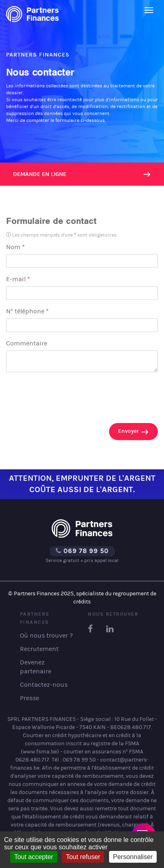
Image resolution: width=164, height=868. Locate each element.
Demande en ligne (40, 174)
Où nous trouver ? (46, 635)
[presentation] (68, 395)
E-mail (18, 279)
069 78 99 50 (82, 551)
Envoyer (133, 432)
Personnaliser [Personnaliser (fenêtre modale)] (133, 857)
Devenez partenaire (36, 667)
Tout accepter (34, 857)
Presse (30, 698)
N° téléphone (27, 311)
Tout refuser (83, 857)
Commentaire (27, 343)
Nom (15, 247)
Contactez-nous (44, 685)
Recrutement (39, 649)
